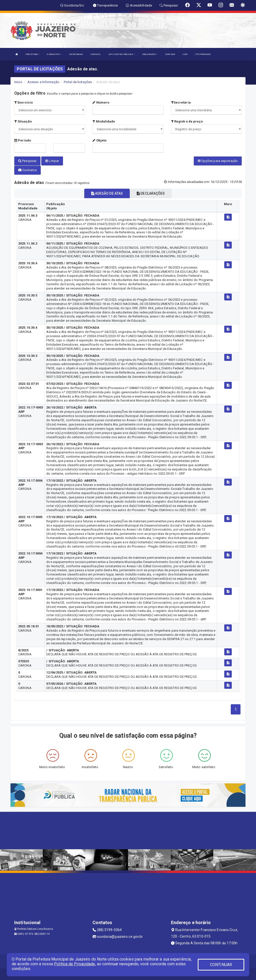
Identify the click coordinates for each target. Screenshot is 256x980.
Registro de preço (187, 121)
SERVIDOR (170, 54)
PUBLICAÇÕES (150, 54)
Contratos (27, 170)
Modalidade (104, 121)
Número (101, 102)
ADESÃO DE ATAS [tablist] (107, 193)
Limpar (52, 161)
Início (18, 82)
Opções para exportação (218, 161)
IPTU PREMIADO (203, 54)
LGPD (185, 54)
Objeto (99, 140)
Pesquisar (27, 161)
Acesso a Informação (43, 82)
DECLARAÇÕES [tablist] (151, 193)
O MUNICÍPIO (54, 54)
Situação (23, 121)
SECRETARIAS (76, 54)
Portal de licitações (78, 82)
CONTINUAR (221, 965)
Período (23, 140)
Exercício (23, 102)
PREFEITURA (32, 54)
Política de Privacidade (74, 964)
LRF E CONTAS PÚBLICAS (121, 54)
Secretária (181, 102)
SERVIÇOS (96, 54)
